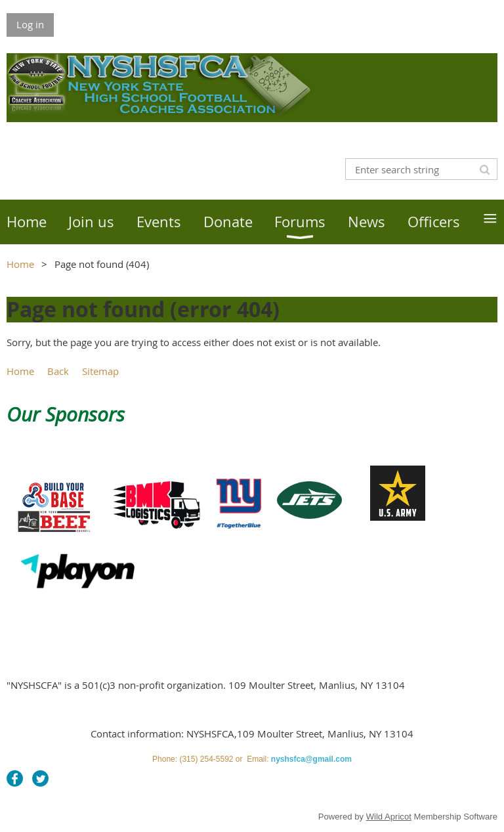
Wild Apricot (389, 817)
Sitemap (100, 371)
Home (20, 264)
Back (58, 371)
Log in (30, 24)
